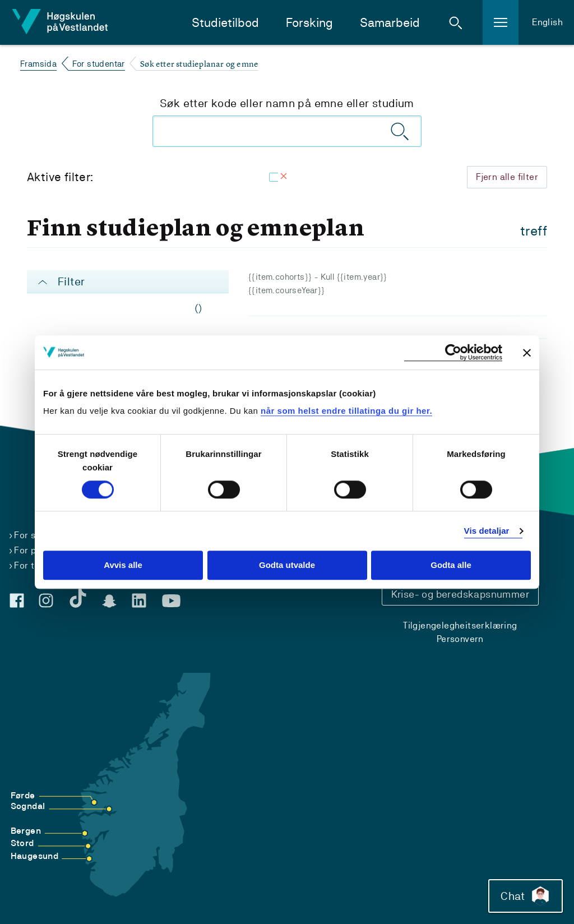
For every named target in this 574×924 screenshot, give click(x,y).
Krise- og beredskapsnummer (460, 594)
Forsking (309, 23)
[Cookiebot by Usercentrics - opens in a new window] (453, 352)
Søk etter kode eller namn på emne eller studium (287, 103)
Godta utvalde (287, 565)
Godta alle (451, 565)
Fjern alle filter (507, 177)
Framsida (38, 64)
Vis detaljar (487, 531)
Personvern (460, 639)
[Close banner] (527, 353)
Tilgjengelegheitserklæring (460, 625)
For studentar (99, 64)
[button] (456, 22)
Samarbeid (390, 23)
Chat (526, 896)
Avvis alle (123, 565)
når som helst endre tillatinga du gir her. (346, 411)
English (547, 22)
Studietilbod (225, 23)
